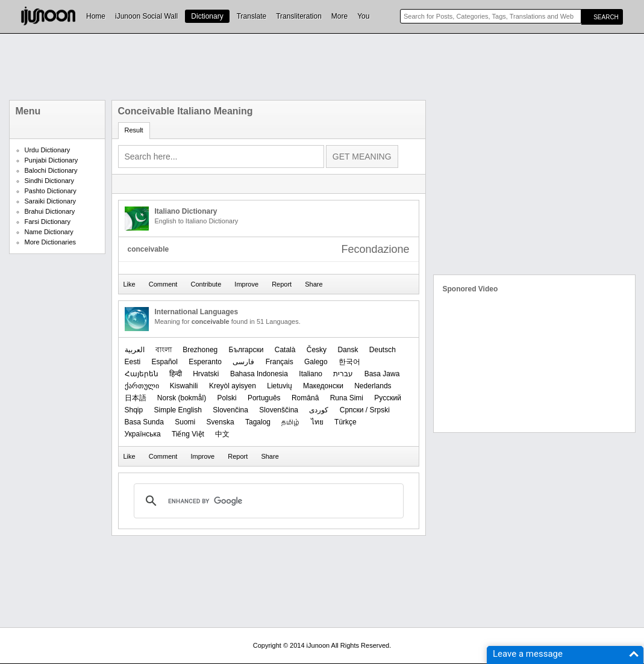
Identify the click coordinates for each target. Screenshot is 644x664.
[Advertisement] (322, 67)
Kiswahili (184, 386)
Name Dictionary (49, 232)
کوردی (319, 410)
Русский (388, 398)
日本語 (136, 398)
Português (264, 398)
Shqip (134, 410)
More (339, 16)
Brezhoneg (200, 350)
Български (246, 350)
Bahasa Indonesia (259, 374)
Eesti (133, 362)
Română (305, 398)
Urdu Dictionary (48, 150)
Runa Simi (347, 398)
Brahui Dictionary (50, 211)
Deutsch (383, 350)
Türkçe (345, 422)
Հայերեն (142, 374)
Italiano (311, 374)
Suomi (185, 422)
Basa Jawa (382, 374)
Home (96, 16)
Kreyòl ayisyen (233, 386)
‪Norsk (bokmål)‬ (182, 398)
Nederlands (373, 386)
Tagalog (258, 422)
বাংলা (164, 350)
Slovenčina (230, 410)
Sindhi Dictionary (50, 181)
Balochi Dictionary (51, 170)
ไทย (317, 422)
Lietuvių (279, 386)
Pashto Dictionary (51, 191)
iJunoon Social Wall (146, 16)
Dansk (348, 350)
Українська (143, 434)
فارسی (243, 362)
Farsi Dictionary (48, 222)
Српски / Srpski (365, 410)
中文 (222, 434)
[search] (267, 501)
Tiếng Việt (188, 434)
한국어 (349, 362)
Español (165, 362)
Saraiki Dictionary (51, 201)
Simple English (178, 410)
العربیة (135, 350)
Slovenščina (279, 410)
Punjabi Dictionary (52, 160)
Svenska (220, 422)
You (363, 16)
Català (285, 350)
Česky (317, 350)
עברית (343, 374)
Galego (316, 362)
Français (280, 362)
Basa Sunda (144, 422)
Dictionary (207, 16)
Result (134, 130)
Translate (252, 16)
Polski (227, 398)
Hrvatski (206, 374)
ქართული (142, 386)
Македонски (323, 386)
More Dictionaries (51, 242)
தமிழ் (290, 422)
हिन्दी (176, 374)
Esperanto (205, 362)
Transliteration (299, 16)
